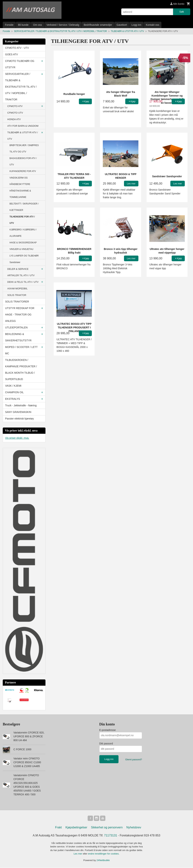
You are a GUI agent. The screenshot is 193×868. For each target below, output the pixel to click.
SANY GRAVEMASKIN (18, 412)
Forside (9, 25)
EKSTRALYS (13, 399)
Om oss (37, 25)
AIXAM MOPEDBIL (17, 289)
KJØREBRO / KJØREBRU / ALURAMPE (23, 233)
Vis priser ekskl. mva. (17, 438)
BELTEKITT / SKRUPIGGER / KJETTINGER (24, 207)
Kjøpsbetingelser (76, 828)
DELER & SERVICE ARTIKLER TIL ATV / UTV (21, 272)
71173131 (111, 836)
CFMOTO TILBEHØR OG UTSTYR (20, 64)
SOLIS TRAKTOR (17, 295)
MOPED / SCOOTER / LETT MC (21, 350)
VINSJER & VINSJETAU (21, 249)
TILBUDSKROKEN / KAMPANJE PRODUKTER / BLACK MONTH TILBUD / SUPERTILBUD (21, 370)
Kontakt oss (153, 25)
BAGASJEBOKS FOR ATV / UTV (23, 161)
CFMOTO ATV (15, 106)
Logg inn (136, 25)
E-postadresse (108, 730)
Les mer (78, 854)
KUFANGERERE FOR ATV (23, 171)
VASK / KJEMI (13, 386)
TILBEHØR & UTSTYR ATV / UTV (23, 136)
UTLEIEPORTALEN (16, 327)
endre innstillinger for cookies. (104, 854)
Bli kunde (23, 25)
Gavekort (122, 25)
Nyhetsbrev (134, 828)
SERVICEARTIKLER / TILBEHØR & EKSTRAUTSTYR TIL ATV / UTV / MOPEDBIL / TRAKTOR (21, 87)
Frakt (58, 828)
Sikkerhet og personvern (107, 828)
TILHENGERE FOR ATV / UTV (22, 220)
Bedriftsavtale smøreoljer (98, 25)
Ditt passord (106, 744)
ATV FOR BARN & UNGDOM (23, 126)
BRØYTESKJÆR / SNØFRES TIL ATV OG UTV (24, 149)
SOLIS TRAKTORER (17, 302)
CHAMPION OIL (14, 392)
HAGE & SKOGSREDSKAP (23, 243)
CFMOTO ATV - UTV (17, 48)
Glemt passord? (134, 759)
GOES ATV (12, 54)
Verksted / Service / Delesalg (63, 25)
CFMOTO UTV (15, 113)
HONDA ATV (14, 119)
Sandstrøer (15, 262)
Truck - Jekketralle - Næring (21, 405)
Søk (182, 12)
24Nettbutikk (103, 861)
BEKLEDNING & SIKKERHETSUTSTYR (18, 337)
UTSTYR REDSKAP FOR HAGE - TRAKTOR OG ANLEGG (20, 315)
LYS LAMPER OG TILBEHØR (24, 256)
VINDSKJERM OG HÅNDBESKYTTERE (20, 181)
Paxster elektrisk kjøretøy (19, 419)
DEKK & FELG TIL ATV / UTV (23, 282)
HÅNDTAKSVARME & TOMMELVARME (20, 194)
